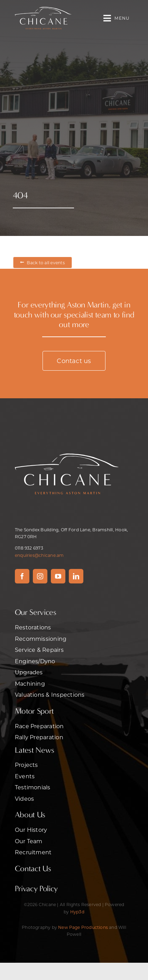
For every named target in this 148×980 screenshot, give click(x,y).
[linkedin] (76, 576)
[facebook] (22, 576)
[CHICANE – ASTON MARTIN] (43, 9)
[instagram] (40, 576)
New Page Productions (83, 927)
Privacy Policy (36, 889)
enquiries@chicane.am (39, 555)
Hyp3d (77, 912)
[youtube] (58, 576)
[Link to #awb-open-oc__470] (107, 18)
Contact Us (33, 869)
